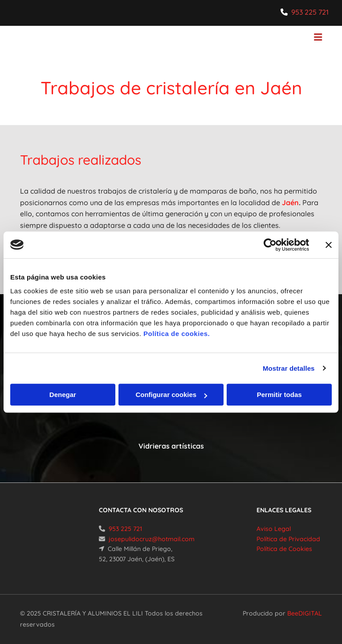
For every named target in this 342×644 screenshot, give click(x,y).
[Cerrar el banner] (329, 245)
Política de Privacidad (288, 539)
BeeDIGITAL (305, 613)
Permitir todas (279, 395)
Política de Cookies (284, 549)
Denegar (63, 395)
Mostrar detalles (289, 368)
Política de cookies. (177, 334)
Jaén (290, 203)
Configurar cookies (171, 395)
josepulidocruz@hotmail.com (152, 539)
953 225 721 (310, 12)
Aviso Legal (274, 529)
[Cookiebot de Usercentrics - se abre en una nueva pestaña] (270, 245)
